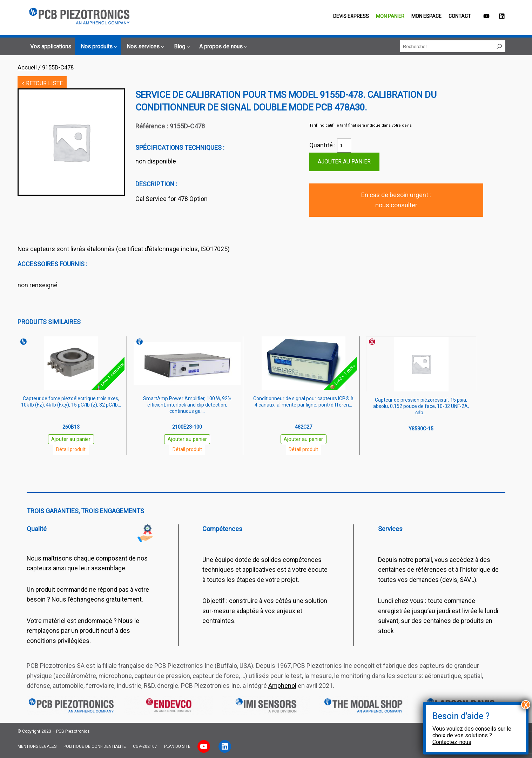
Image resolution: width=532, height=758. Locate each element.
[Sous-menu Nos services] (144, 47)
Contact (460, 16)
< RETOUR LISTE (42, 83)
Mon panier (390, 16)
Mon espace (426, 16)
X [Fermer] (526, 705)
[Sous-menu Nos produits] (98, 47)
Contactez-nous (452, 742)
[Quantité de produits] (344, 146)
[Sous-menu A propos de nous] (222, 47)
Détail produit (71, 449)
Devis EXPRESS (351, 16)
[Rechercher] (499, 46)
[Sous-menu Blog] (181, 47)
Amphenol (282, 686)
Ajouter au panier (344, 162)
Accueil (27, 68)
